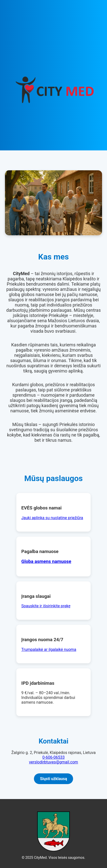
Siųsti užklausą (53, 779)
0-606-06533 (53, 757)
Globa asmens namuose (46, 561)
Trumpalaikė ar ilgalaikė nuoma (49, 650)
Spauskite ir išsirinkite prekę (46, 606)
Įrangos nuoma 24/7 (42, 640)
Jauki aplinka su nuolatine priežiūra (52, 518)
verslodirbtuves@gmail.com (53, 762)
